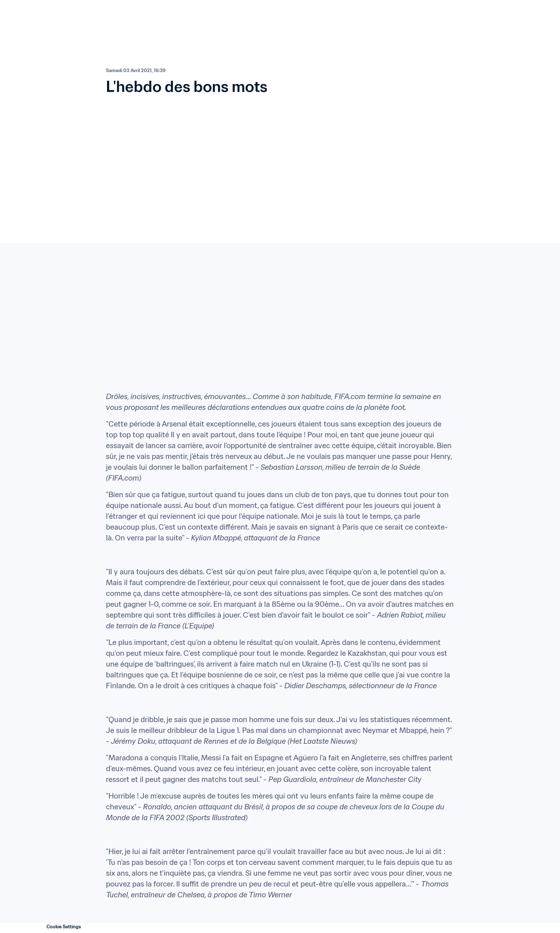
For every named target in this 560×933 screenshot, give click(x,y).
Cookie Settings (64, 927)
